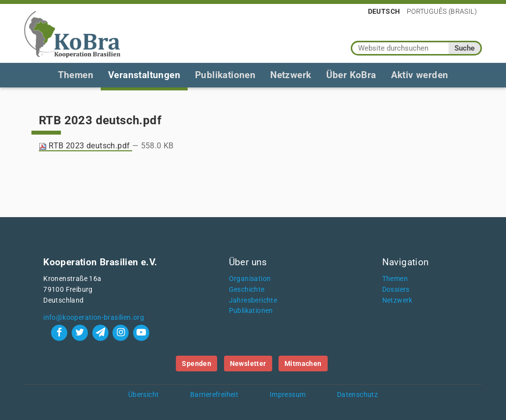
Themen (76, 75)
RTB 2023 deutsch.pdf (85, 146)
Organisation (250, 279)
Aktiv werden (420, 75)
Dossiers (396, 290)
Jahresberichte (253, 300)
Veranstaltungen (144, 75)
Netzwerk (291, 75)
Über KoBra (351, 75)
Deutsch (384, 11)
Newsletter (248, 364)
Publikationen (225, 75)
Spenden (197, 364)
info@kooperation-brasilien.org (94, 318)
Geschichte (247, 290)
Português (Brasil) (442, 11)
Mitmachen (303, 364)
